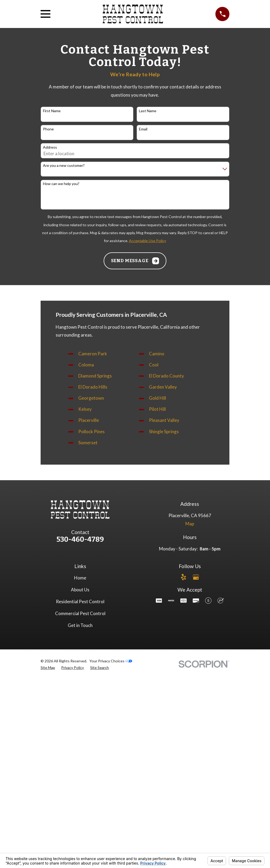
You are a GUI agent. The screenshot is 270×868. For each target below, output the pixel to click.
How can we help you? (61, 184)
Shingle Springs (164, 431)
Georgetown (91, 398)
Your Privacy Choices (111, 661)
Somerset (88, 443)
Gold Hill (158, 398)
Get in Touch (80, 625)
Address (50, 147)
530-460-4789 (80, 539)
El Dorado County (167, 376)
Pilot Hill (157, 409)
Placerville (89, 420)
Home (80, 578)
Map (190, 524)
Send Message (135, 261)
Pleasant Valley (164, 420)
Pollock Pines (91, 431)
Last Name (148, 111)
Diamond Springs (95, 376)
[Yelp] (184, 577)
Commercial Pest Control (80, 613)
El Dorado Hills (93, 387)
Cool (154, 365)
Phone (48, 129)
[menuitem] (48, 667)
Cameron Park (93, 354)
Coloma (86, 365)
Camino (157, 354)
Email (143, 129)
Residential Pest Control (80, 602)
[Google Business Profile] (196, 577)
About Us (80, 590)
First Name (52, 111)
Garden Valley (163, 387)
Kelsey (85, 409)
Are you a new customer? (64, 166)
